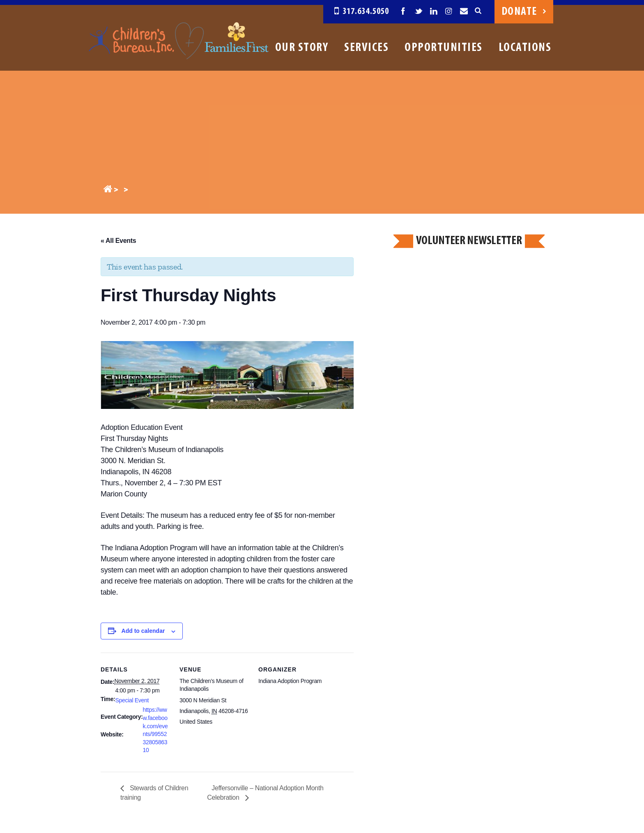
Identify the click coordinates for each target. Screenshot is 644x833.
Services (366, 48)
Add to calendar (143, 631)
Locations (525, 48)
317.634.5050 (362, 12)
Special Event (132, 700)
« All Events (118, 241)
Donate (524, 12)
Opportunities (444, 48)
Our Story (302, 48)
